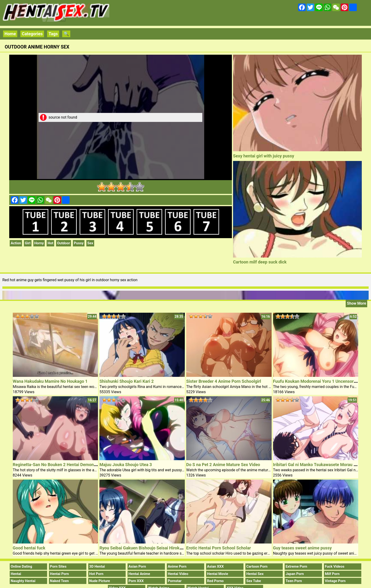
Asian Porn (137, 566)
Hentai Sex (255, 574)
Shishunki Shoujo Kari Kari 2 (126, 381)
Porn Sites (58, 566)
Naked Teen (59, 581)
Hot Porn (96, 574)
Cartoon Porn (257, 566)
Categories (32, 34)
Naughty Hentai (23, 581)
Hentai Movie (218, 574)
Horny (39, 243)
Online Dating (21, 566)
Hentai (16, 574)
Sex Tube (254, 581)
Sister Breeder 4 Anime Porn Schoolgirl (224, 381)
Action (16, 243)
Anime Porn (177, 566)
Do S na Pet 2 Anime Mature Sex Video (223, 465)
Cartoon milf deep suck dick (260, 262)
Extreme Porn (296, 566)
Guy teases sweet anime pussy (303, 548)
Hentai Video (178, 574)
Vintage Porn (335, 581)
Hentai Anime (139, 574)
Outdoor (64, 243)
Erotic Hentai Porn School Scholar (219, 548)
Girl (28, 243)
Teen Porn (294, 581)
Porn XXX (136, 581)
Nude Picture (100, 581)
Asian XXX (215, 566)
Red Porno (215, 581)
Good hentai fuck (29, 548)
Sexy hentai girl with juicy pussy (264, 156)
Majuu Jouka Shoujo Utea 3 (126, 465)
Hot (50, 243)
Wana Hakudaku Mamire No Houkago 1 (50, 381)
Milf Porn (332, 574)
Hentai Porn (59, 574)
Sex (90, 243)
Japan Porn (295, 574)
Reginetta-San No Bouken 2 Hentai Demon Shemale (62, 465)
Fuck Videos (335, 566)
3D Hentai (97, 566)
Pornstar (175, 581)
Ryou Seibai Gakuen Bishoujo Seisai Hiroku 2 (142, 548)
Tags (53, 34)
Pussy (79, 243)
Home (10, 34)
